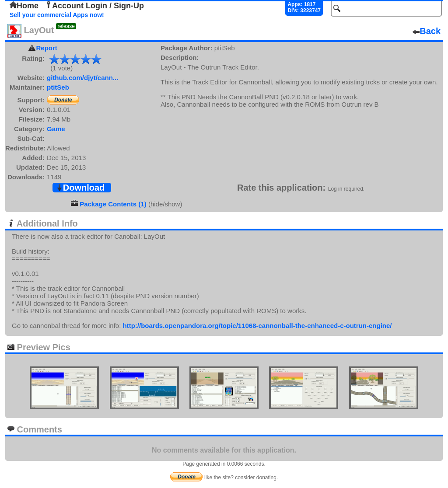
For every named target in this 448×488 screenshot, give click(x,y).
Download (80, 188)
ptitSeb (58, 87)
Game (56, 129)
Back (427, 31)
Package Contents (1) (113, 204)
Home (24, 6)
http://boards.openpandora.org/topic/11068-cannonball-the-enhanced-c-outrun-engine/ (257, 326)
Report (47, 48)
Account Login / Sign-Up (94, 6)
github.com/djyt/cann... (82, 78)
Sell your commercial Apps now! (57, 15)
